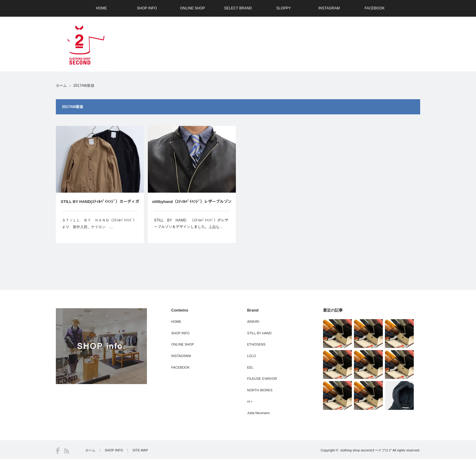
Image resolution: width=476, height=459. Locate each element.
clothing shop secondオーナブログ (366, 450)
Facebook (58, 451)
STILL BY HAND (259, 333)
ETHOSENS (256, 344)
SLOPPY (284, 8)
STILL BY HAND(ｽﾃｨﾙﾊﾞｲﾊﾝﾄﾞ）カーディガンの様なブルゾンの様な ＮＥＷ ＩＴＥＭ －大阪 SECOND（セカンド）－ (102, 205)
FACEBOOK (375, 8)
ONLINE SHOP (192, 8)
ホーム (90, 450)
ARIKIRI (253, 322)
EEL (250, 367)
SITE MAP (140, 450)
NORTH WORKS (260, 390)
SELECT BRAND (238, 8)
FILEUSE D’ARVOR (262, 379)
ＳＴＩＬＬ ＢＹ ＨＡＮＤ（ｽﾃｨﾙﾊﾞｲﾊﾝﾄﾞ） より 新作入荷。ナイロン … (100, 224)
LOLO (252, 356)
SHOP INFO (147, 8)
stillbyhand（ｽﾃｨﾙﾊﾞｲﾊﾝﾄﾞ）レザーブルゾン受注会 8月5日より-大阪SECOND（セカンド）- (192, 205)
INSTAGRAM (329, 8)
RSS (67, 451)
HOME (101, 8)
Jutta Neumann (258, 413)
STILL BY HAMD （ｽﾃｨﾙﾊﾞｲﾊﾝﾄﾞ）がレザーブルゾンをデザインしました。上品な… (191, 224)
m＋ (250, 401)
